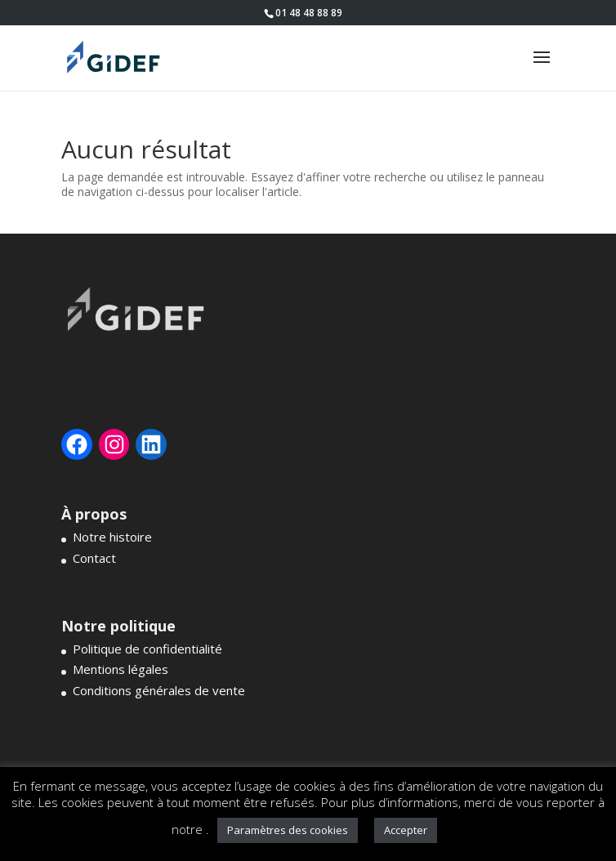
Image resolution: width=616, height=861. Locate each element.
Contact (94, 558)
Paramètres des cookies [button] (288, 830)
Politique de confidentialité (147, 649)
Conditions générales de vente (159, 690)
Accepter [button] (406, 830)
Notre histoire (112, 537)
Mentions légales (121, 669)
